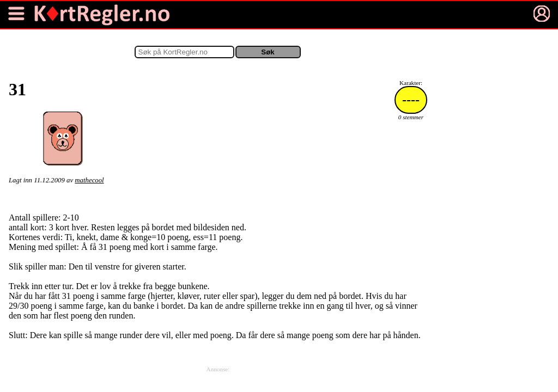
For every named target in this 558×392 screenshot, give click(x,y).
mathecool (89, 180)
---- (411, 100)
